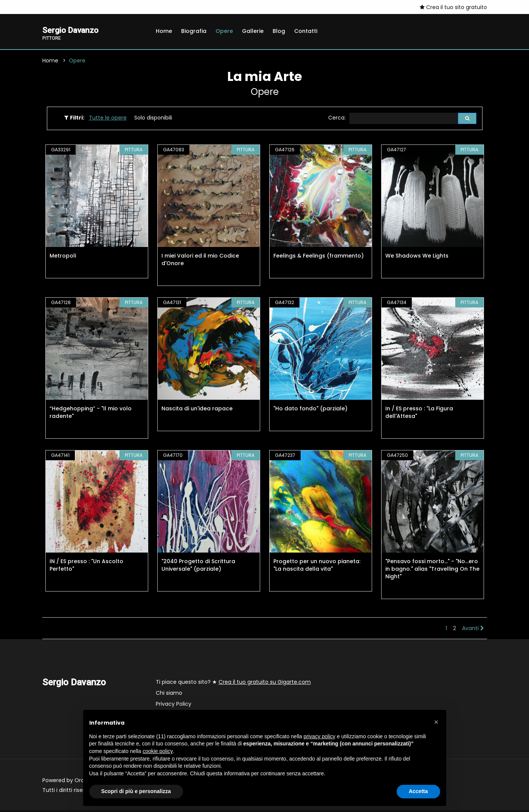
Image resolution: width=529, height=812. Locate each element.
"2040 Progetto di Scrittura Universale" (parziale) (198, 567)
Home (164, 31)
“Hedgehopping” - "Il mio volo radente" (91, 414)
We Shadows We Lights (417, 258)
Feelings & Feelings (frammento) (319, 258)
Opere (224, 31)
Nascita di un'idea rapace (197, 410)
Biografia (194, 31)
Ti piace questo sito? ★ (233, 684)
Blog (279, 31)
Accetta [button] (418, 791)
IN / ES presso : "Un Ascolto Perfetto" (86, 567)
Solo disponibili (153, 119)
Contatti (306, 31)
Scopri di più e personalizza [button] (136, 791)
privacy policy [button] (320, 736)
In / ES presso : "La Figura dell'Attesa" (419, 414)
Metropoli (63, 258)
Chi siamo (169, 695)
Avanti (473, 630)
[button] (436, 722)
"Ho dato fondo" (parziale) (310, 410)
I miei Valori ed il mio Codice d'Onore (200, 261)
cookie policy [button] (158, 751)
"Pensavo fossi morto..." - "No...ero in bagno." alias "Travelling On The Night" (432, 571)
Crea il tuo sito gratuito (453, 7)
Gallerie (253, 31)
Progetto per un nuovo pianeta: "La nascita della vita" (317, 567)
